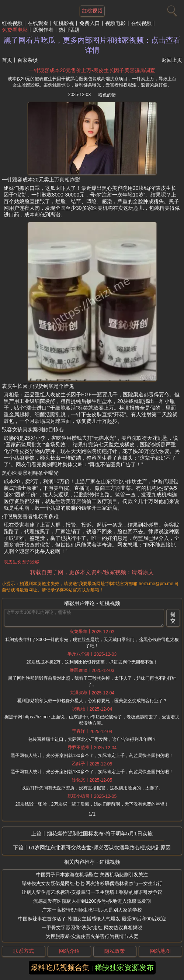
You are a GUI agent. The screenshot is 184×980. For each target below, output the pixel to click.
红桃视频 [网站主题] (92, 11)
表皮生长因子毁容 (21, 562)
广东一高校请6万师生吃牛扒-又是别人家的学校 (92, 910)
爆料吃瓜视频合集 (60, 967)
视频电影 (115, 23)
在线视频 (141, 23)
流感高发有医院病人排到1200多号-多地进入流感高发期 (92, 901)
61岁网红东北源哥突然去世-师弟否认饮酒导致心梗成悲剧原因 (100, 848)
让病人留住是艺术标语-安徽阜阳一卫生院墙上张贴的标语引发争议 (92, 892)
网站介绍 (69, 951)
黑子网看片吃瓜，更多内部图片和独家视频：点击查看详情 (92, 45)
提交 (173, 618)
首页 (7, 60)
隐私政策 (115, 951)
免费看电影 (15, 30)
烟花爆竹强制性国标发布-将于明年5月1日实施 (100, 834)
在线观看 (38, 23)
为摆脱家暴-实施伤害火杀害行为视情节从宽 (92, 936)
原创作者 (43, 30)
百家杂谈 (28, 60)
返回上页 (172, 60)
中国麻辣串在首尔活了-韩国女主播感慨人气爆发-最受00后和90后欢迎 (92, 919)
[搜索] (171, 9)
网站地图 (160, 951)
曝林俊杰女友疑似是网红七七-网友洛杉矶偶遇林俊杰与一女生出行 (92, 883)
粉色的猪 (107, 95)
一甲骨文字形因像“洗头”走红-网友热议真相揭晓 (92, 928)
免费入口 (90, 23)
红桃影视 (64, 23)
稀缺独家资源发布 (124, 967)
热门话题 (69, 30)
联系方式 (24, 951)
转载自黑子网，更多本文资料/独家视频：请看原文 (92, 572)
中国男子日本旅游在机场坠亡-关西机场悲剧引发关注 (92, 875)
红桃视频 (12, 23)
